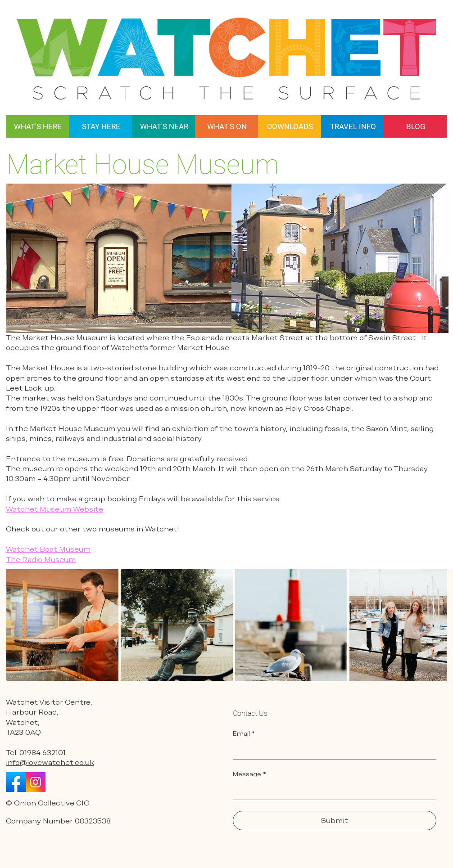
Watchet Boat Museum (48, 549)
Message (249, 774)
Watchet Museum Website (54, 509)
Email (244, 734)
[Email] (332, 750)
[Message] (332, 791)
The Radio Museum (41, 560)
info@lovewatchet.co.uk (50, 762)
